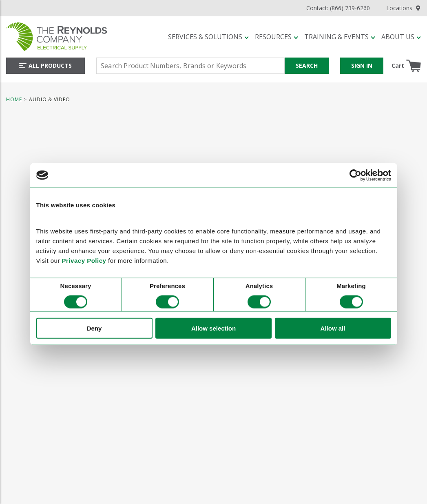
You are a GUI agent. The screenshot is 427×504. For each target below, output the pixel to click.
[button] (208, 37)
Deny (94, 328)
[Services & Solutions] (208, 37)
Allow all (333, 328)
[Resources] (277, 37)
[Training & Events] (340, 37)
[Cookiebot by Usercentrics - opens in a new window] (355, 175)
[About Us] (401, 37)
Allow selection (213, 328)
